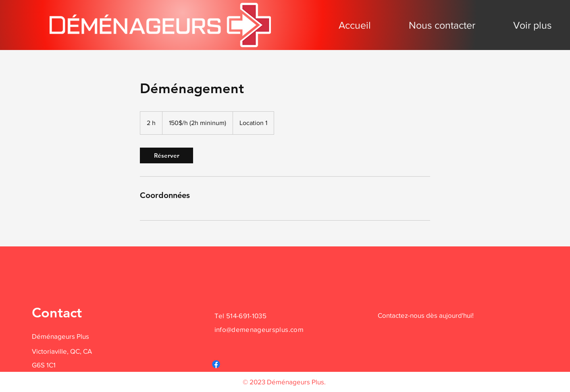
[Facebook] (216, 364)
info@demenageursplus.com (259, 329)
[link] (166, 155)
